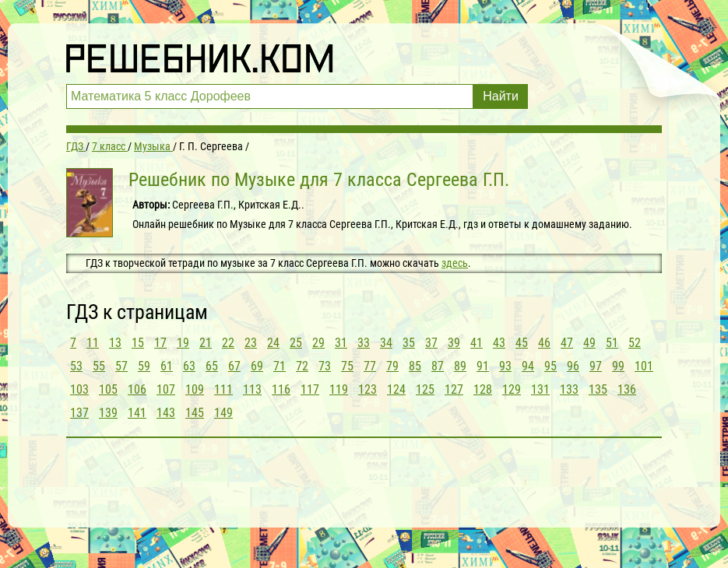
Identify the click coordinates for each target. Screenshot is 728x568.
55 (99, 366)
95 (550, 366)
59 (144, 366)
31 (341, 343)
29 (318, 343)
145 (195, 413)
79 (392, 366)
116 (281, 389)
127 (454, 389)
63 (189, 366)
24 (273, 343)
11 (93, 343)
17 (160, 343)
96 (573, 366)
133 (569, 389)
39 (454, 343)
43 (499, 343)
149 (223, 413)
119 (339, 389)
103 (79, 389)
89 (460, 366)
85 (415, 366)
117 (310, 389)
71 (280, 366)
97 (596, 366)
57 (121, 366)
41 (477, 343)
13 (115, 343)
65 (212, 366)
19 (183, 343)
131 (540, 389)
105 (108, 389)
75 (347, 366)
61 (167, 366)
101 (644, 366)
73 (325, 366)
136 (627, 389)
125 (425, 389)
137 (79, 413)
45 (522, 343)
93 (505, 366)
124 (396, 389)
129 (512, 389)
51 (612, 343)
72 (302, 366)
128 (483, 389)
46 (544, 343)
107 (166, 389)
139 (108, 413)
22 (228, 343)
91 (483, 366)
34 (386, 343)
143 (166, 413)
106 (137, 389)
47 (567, 343)
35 (409, 343)
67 (234, 366)
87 (438, 366)
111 (223, 389)
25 (296, 343)
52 (635, 343)
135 (598, 389)
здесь (455, 263)
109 (195, 389)
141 (137, 413)
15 (138, 343)
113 (252, 389)
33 (364, 343)
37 (431, 343)
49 (589, 343)
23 (251, 343)
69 (257, 366)
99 (618, 366)
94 (528, 366)
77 (370, 366)
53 (76, 366)
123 (368, 389)
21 (206, 343)
